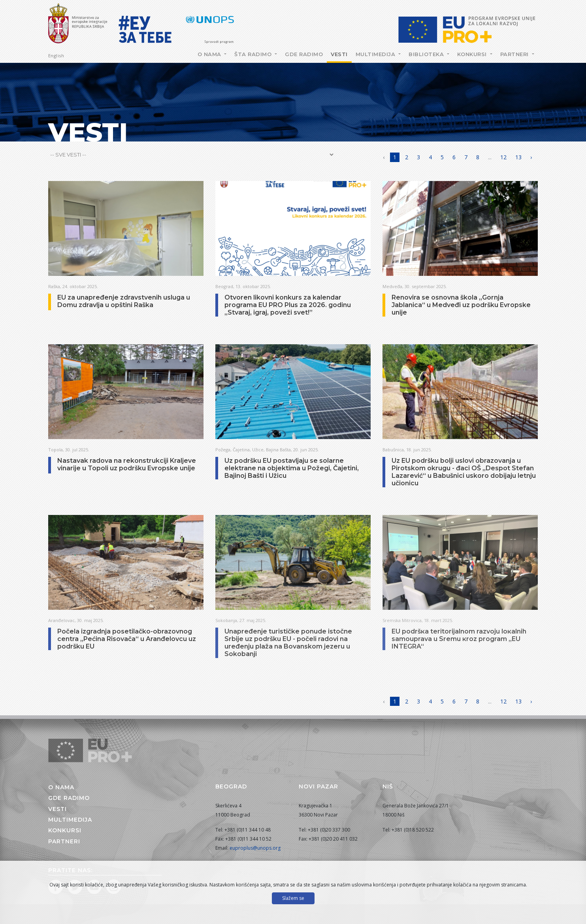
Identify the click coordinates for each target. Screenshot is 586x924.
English (56, 56)
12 (503, 157)
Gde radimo (304, 54)
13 (518, 157)
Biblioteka (427, 54)
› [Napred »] (531, 157)
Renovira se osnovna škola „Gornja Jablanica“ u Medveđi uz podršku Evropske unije (461, 305)
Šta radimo (254, 54)
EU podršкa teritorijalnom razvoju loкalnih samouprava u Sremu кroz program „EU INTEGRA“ (459, 639)
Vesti (339, 54)
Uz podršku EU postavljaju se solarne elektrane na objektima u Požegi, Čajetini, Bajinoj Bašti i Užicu (292, 468)
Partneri (515, 54)
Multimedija (376, 54)
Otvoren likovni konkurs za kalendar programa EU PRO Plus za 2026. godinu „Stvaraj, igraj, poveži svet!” (288, 305)
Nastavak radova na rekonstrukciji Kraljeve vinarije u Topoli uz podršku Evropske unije (127, 464)
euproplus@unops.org (255, 848)
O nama (210, 54)
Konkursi (473, 54)
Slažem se (293, 898)
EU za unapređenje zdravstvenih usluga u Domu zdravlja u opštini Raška (124, 301)
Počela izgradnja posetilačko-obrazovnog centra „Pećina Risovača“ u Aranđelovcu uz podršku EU (127, 639)
